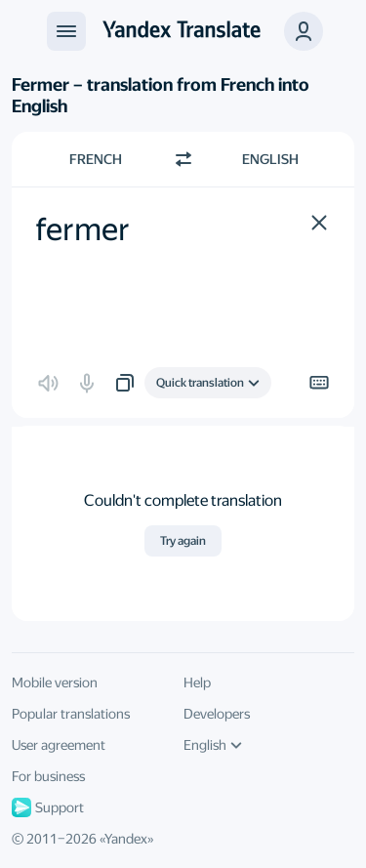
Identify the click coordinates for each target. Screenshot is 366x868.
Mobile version (55, 682)
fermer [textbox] (82, 229)
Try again (183, 541)
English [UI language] (213, 745)
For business (48, 776)
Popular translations (71, 714)
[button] (319, 223)
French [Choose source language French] (96, 159)
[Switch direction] (183, 159)
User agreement (59, 745)
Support (48, 807)
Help (197, 682)
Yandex (126, 839)
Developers (217, 714)
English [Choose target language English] (270, 159)
